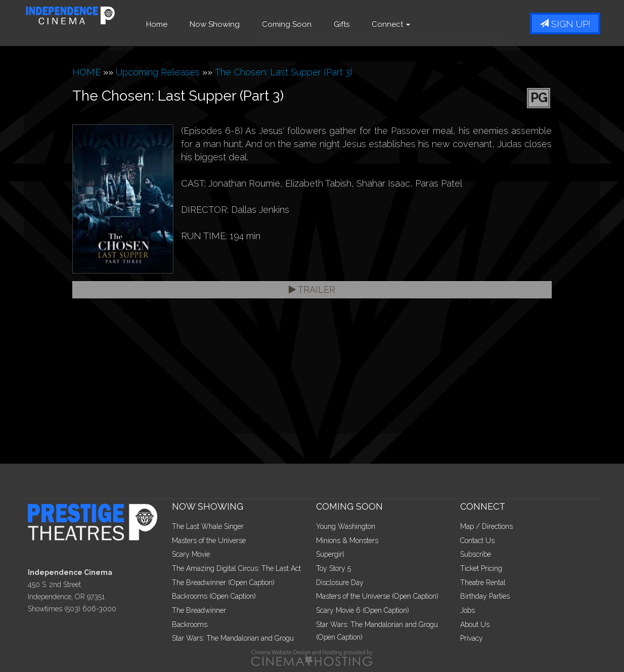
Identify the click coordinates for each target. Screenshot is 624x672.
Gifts (358, 24)
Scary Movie (191, 554)
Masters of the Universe (209, 541)
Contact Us (477, 541)
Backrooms (190, 624)
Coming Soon (303, 24)
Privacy (472, 638)
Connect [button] (408, 24)
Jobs (467, 610)
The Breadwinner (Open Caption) (223, 583)
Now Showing (231, 24)
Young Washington (346, 526)
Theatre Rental (483, 583)
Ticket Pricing (481, 568)
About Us (475, 624)
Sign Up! (565, 24)
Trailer (312, 289)
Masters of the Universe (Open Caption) (377, 596)
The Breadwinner (199, 610)
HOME (86, 72)
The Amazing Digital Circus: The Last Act (236, 568)
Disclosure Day (340, 583)
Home (173, 24)
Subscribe (476, 554)
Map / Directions (486, 526)
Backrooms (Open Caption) (214, 596)
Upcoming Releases (158, 72)
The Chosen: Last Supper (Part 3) (284, 72)
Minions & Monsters (347, 541)
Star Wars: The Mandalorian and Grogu (233, 638)
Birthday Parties (485, 596)
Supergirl (330, 554)
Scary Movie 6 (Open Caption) (363, 610)
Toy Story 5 (333, 568)
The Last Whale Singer (208, 526)
